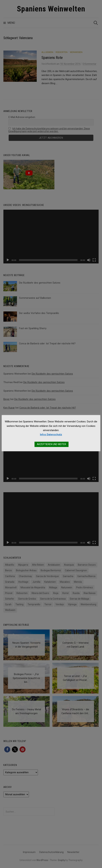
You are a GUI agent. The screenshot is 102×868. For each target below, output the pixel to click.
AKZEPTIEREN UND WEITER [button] (52, 444)
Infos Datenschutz (51, 435)
